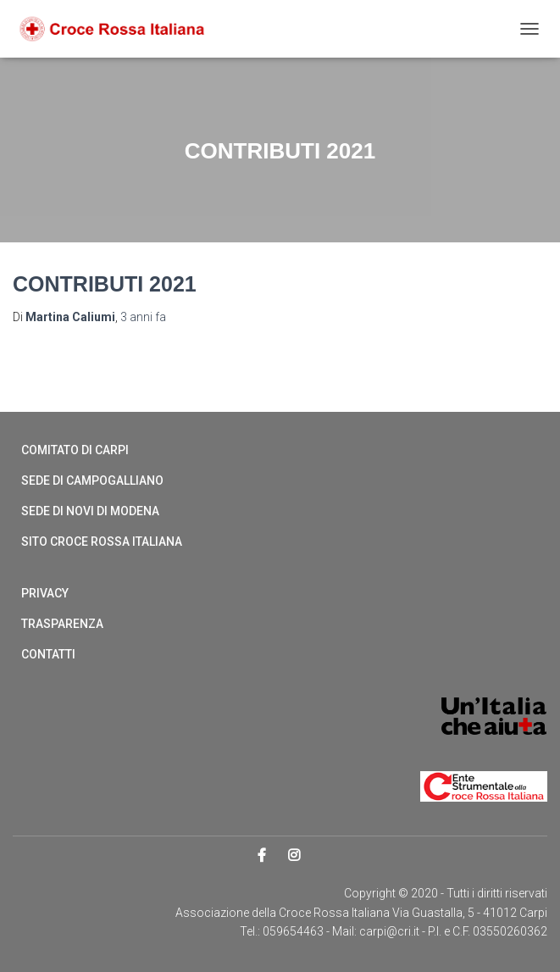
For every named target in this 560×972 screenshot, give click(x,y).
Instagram (295, 856)
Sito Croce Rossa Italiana (102, 542)
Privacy (45, 593)
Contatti (48, 654)
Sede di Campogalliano (92, 480)
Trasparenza (62, 624)
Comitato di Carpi (75, 450)
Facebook (263, 856)
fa (143, 317)
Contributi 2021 (105, 284)
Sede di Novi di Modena (90, 511)
